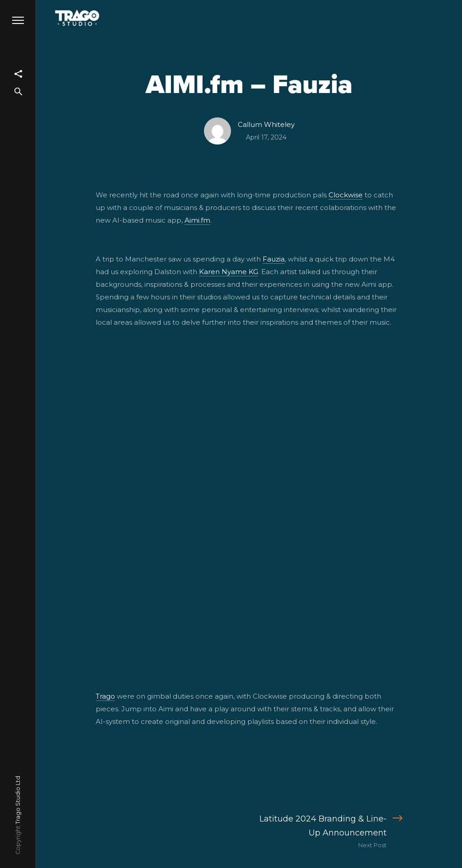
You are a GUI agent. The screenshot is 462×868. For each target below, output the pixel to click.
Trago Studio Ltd (18, 800)
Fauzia (274, 259)
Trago (105, 696)
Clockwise (346, 195)
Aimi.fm (197, 220)
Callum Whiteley (266, 124)
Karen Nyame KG (229, 272)
